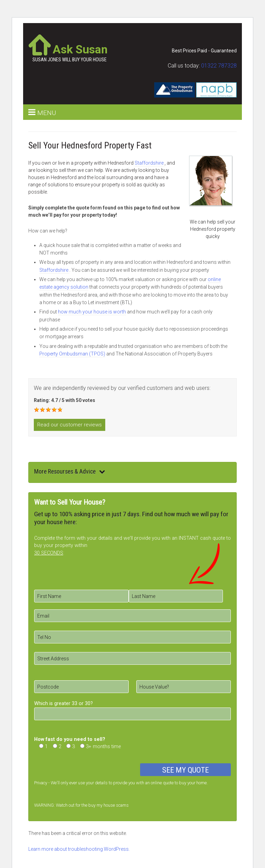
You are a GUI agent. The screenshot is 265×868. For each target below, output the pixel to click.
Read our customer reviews (70, 425)
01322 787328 (219, 66)
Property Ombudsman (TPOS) (72, 354)
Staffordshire (150, 163)
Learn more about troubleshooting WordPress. (79, 849)
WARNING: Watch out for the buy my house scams (81, 805)
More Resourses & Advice (70, 472)
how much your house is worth (92, 312)
